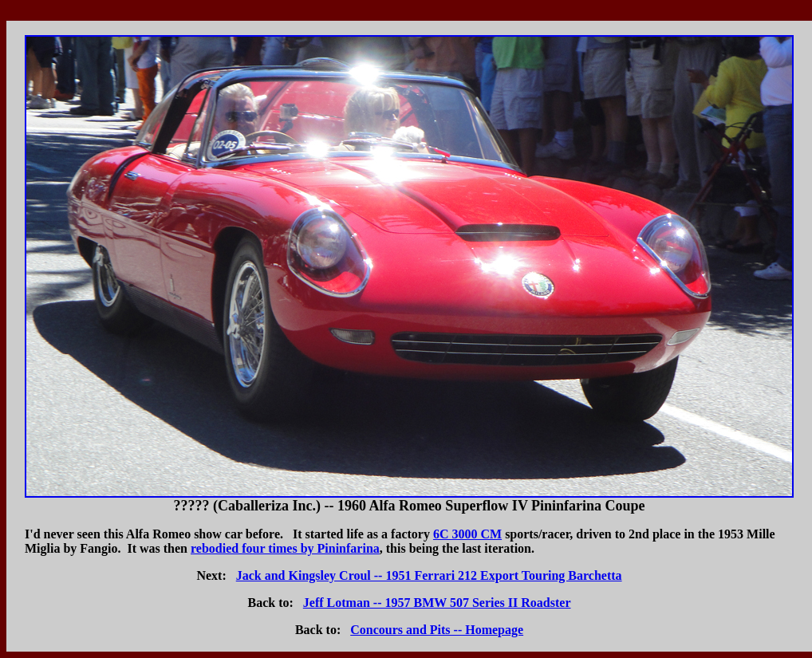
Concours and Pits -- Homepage (437, 630)
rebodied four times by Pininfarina (285, 548)
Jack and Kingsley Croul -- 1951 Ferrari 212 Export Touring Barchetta (429, 575)
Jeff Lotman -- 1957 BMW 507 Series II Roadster (437, 603)
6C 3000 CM (467, 534)
